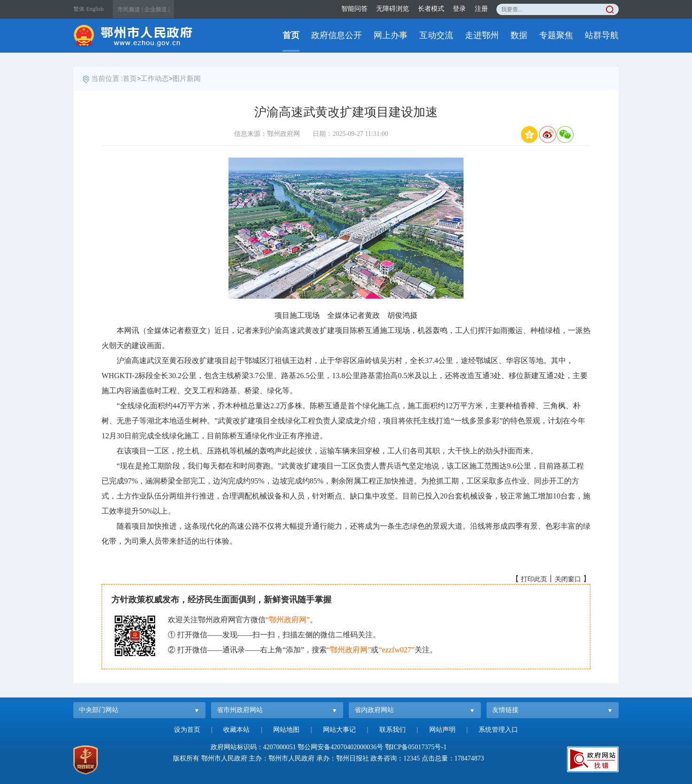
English (95, 9)
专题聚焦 (556, 35)
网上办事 (391, 35)
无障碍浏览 (393, 9)
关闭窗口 (568, 579)
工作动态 (155, 79)
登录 (459, 9)
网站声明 (442, 730)
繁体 (79, 9)
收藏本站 (236, 730)
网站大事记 (339, 730)
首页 (291, 35)
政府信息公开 (337, 35)
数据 (519, 35)
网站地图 (286, 730)
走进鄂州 (482, 35)
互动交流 (436, 35)
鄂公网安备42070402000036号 (340, 747)
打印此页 (534, 579)
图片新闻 (187, 79)
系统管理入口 (498, 730)
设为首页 (187, 730)
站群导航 (602, 35)
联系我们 (393, 730)
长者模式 (431, 9)
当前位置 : (107, 79)
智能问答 (354, 9)
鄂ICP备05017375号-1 (416, 747)
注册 (481, 9)
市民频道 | (130, 9)
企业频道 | (157, 9)
